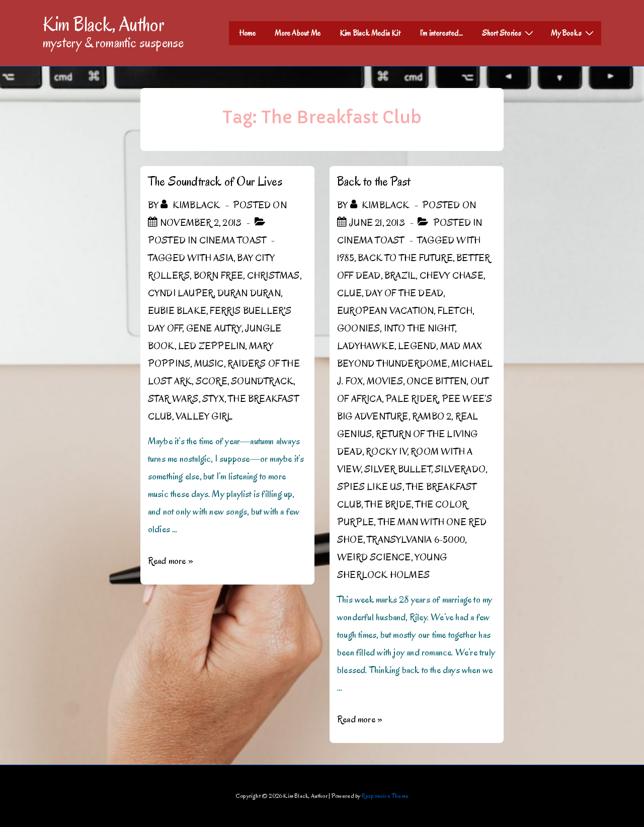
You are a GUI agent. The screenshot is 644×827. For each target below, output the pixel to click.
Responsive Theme (385, 796)
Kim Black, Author (104, 24)
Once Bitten (436, 381)
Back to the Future (405, 258)
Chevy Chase (452, 276)
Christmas (273, 276)
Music (209, 364)
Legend (417, 346)
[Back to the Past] (377, 223)
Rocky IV (386, 452)
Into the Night (419, 328)
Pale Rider (412, 399)
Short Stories (509, 33)
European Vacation (385, 311)
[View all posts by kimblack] (191, 205)
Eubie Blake (177, 311)
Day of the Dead (404, 293)
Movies (385, 381)
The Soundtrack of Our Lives (215, 181)
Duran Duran (249, 293)
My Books (574, 33)
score (212, 381)
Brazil (400, 276)
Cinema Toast (233, 240)
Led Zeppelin (212, 346)
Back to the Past (374, 181)
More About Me (298, 33)
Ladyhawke (366, 346)
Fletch (455, 311)
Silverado (460, 469)
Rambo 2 (432, 417)
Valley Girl (204, 417)
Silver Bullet (398, 469)
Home (248, 33)
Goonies (358, 328)
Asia (223, 258)
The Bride (388, 505)
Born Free (219, 276)
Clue (349, 293)
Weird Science (374, 557)
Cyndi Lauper (181, 293)
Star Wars (173, 399)
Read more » (171, 561)
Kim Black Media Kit (370, 33)
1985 (346, 258)
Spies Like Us (370, 487)
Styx (213, 399)
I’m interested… (441, 33)
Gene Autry (214, 328)
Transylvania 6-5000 (416, 540)
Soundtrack (262, 381)
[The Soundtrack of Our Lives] (201, 223)
